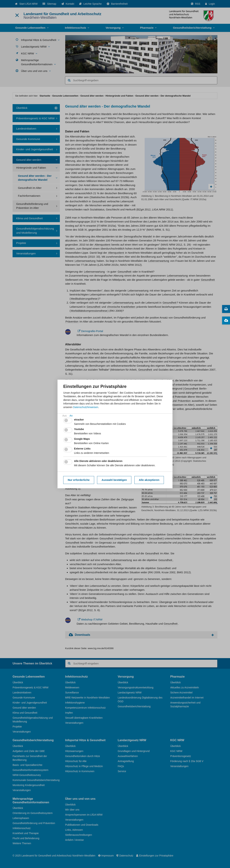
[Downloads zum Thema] (226, 321)
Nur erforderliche (79, 480)
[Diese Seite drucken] (226, 309)
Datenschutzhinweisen (86, 407)
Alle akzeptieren (149, 480)
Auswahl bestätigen (114, 480)
